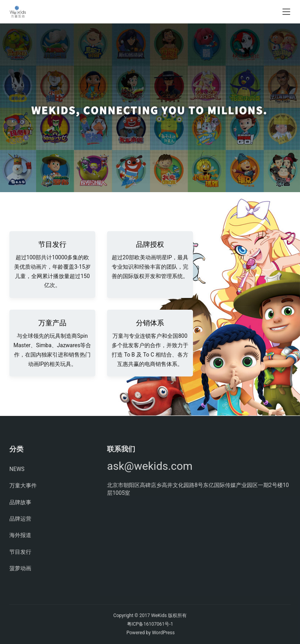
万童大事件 (23, 485)
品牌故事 (20, 502)
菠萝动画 (20, 568)
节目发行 (20, 552)
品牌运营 (20, 519)
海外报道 (20, 535)
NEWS (17, 469)
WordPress (163, 633)
